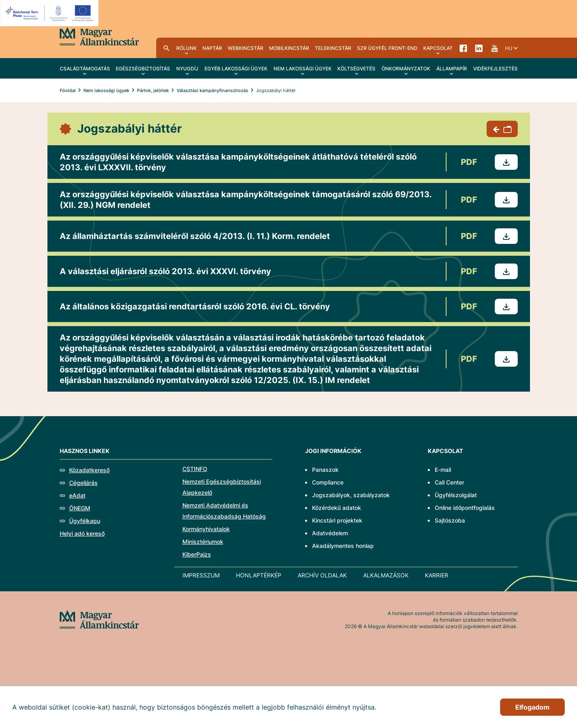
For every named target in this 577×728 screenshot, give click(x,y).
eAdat (77, 495)
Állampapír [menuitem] (452, 69)
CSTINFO (195, 469)
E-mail (443, 470)
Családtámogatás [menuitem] (85, 69)
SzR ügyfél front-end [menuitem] (387, 48)
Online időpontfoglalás (465, 508)
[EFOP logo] (51, 13)
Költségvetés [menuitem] (356, 69)
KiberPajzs (197, 554)
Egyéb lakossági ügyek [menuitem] (236, 69)
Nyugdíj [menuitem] (187, 69)
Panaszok (325, 470)
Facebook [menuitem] (463, 48)
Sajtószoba (450, 520)
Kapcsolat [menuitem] (438, 48)
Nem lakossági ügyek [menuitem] (303, 69)
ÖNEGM (80, 508)
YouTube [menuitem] (494, 48)
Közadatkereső (89, 470)
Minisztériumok (203, 542)
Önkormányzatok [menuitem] (406, 69)
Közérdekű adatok (337, 508)
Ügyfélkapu (85, 521)
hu (509, 48)
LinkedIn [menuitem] (479, 48)
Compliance (328, 482)
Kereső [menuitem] (166, 48)
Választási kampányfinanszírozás (212, 90)
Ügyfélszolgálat (456, 495)
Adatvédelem (330, 533)
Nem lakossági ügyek (106, 90)
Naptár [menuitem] (212, 48)
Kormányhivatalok (206, 529)
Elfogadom (532, 707)
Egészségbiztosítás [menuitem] (143, 69)
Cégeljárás (83, 483)
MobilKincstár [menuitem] (289, 48)
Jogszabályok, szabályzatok (351, 495)
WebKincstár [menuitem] (246, 48)
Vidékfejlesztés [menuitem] (495, 69)
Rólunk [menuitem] (186, 48)
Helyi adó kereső (82, 533)
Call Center (449, 482)
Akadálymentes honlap (343, 546)
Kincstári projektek (337, 520)
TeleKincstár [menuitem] (333, 48)
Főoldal (68, 90)
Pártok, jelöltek (153, 90)
